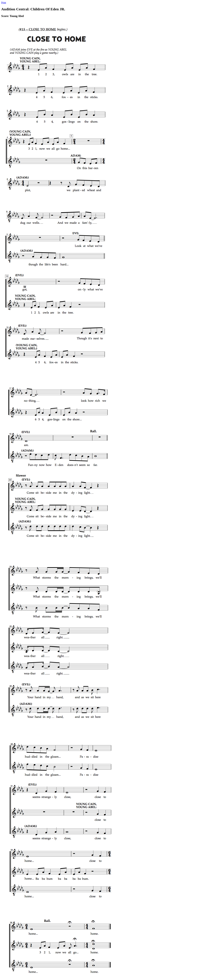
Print (4, 3)
